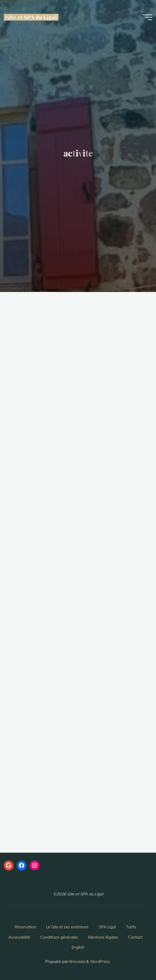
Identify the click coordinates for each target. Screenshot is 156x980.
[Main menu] (147, 17)
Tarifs (131, 927)
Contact (135, 937)
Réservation (26, 927)
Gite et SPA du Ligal (31, 17)
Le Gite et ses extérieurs (67, 927)
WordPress (100, 962)
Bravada (77, 962)
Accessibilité (19, 937)
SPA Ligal (107, 927)
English (78, 947)
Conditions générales (59, 937)
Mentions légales (103, 937)
